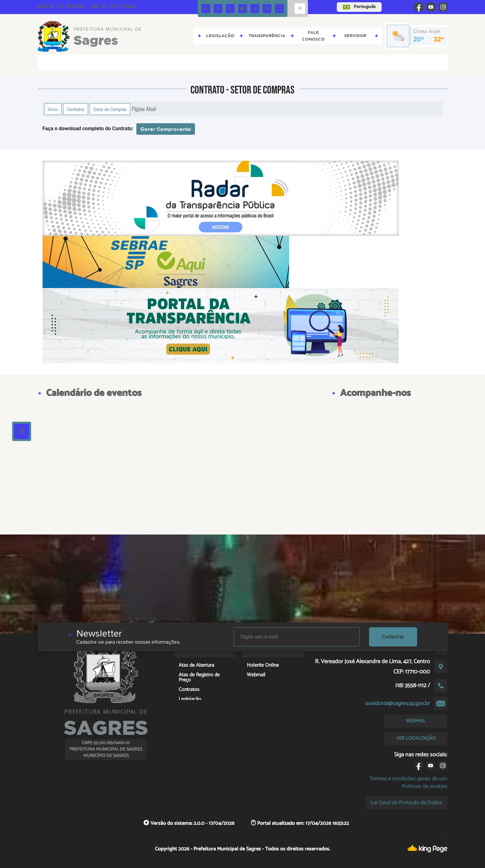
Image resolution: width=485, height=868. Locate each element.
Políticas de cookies (424, 786)
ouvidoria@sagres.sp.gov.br (397, 703)
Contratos (76, 109)
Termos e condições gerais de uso (408, 779)
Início (53, 109)
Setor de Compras (110, 109)
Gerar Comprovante (166, 129)
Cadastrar (393, 637)
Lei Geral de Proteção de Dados (407, 803)
